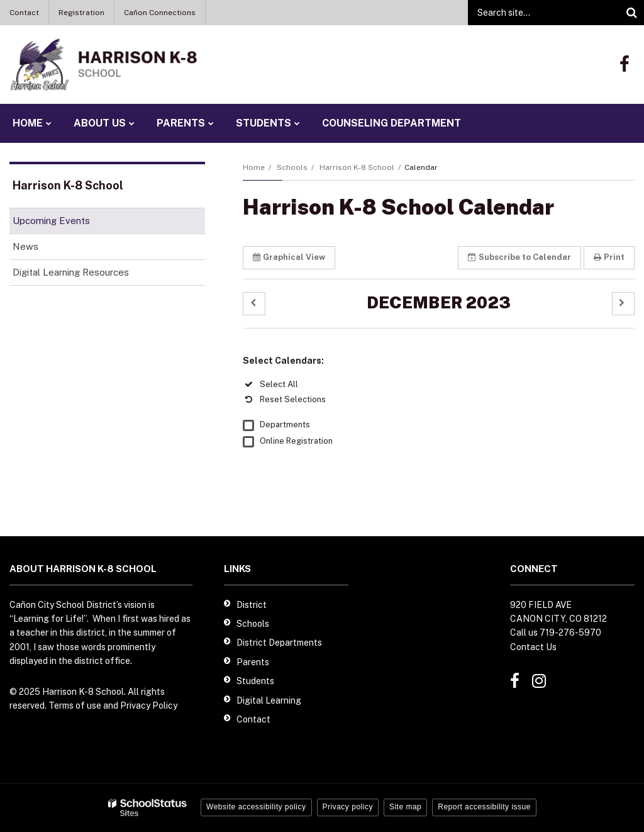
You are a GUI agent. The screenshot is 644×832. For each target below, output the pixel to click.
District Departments (279, 643)
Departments (285, 424)
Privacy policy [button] (348, 807)
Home (254, 167)
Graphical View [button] (289, 257)
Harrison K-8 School (357, 167)
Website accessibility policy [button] (256, 807)
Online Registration (296, 441)
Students (255, 681)
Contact (24, 13)
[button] (254, 304)
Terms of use (75, 706)
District (252, 605)
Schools (292, 167)
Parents (253, 662)
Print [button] (609, 257)
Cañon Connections (160, 13)
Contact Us (533, 647)
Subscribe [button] (519, 257)
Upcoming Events (51, 221)
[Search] (631, 13)
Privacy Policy (149, 706)
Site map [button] (405, 807)
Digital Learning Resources (71, 272)
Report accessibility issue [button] (484, 807)
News (25, 246)
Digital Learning (269, 700)
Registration (81, 13)
